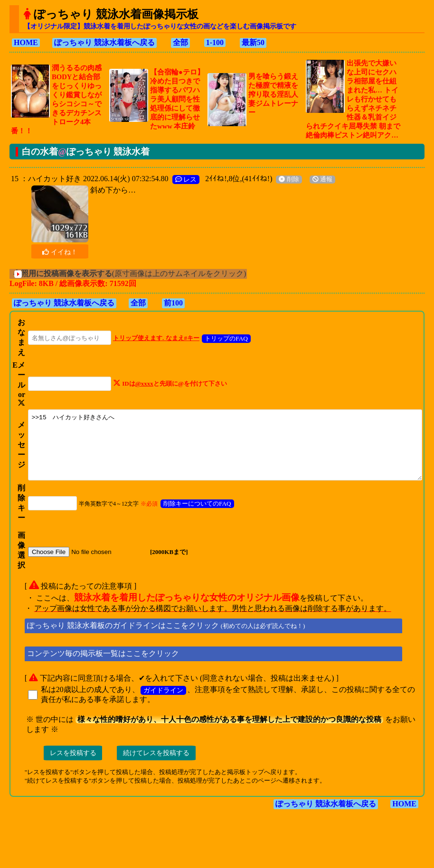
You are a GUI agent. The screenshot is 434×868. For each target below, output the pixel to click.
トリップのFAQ (216, 338)
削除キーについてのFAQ (187, 525)
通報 (318, 179)
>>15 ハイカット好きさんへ (224, 460)
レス (182, 179)
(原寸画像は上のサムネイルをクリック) (138, 273)
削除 (284, 179)
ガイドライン (159, 711)
